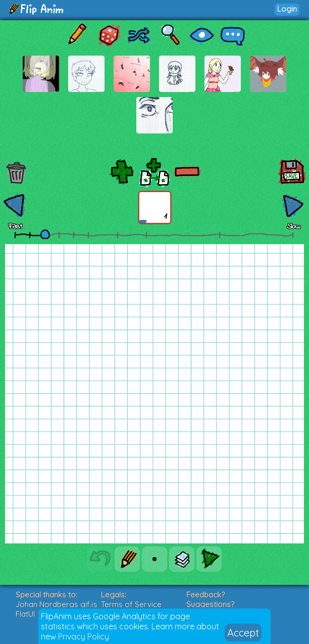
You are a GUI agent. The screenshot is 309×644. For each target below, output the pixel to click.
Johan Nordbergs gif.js (57, 604)
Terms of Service (131, 604)
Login (287, 9)
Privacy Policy (84, 636)
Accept (243, 633)
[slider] (45, 234)
